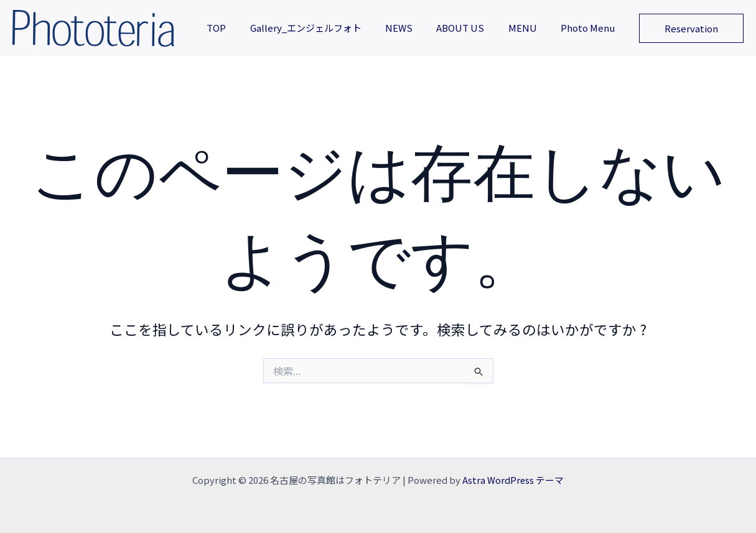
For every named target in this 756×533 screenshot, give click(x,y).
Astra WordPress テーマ (513, 480)
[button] (691, 28)
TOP (245, 28)
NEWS (417, 28)
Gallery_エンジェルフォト (329, 28)
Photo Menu (590, 28)
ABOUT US (473, 28)
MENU (530, 28)
